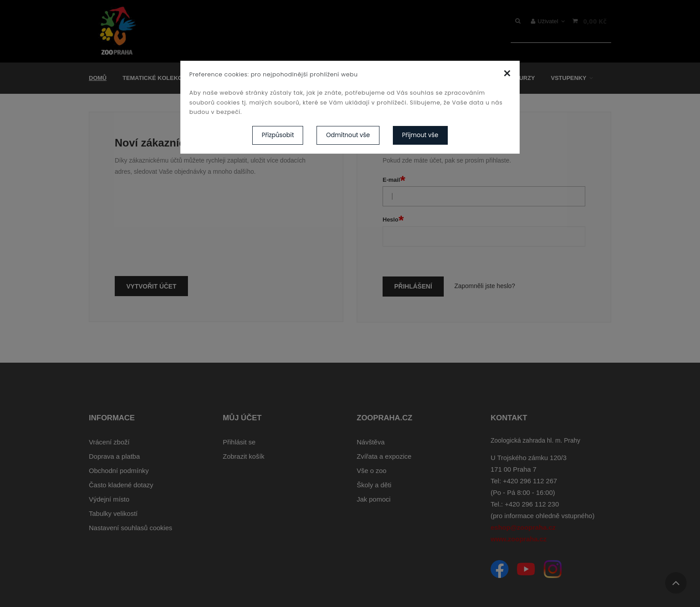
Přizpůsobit (278, 135)
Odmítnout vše (348, 135)
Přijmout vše (420, 135)
